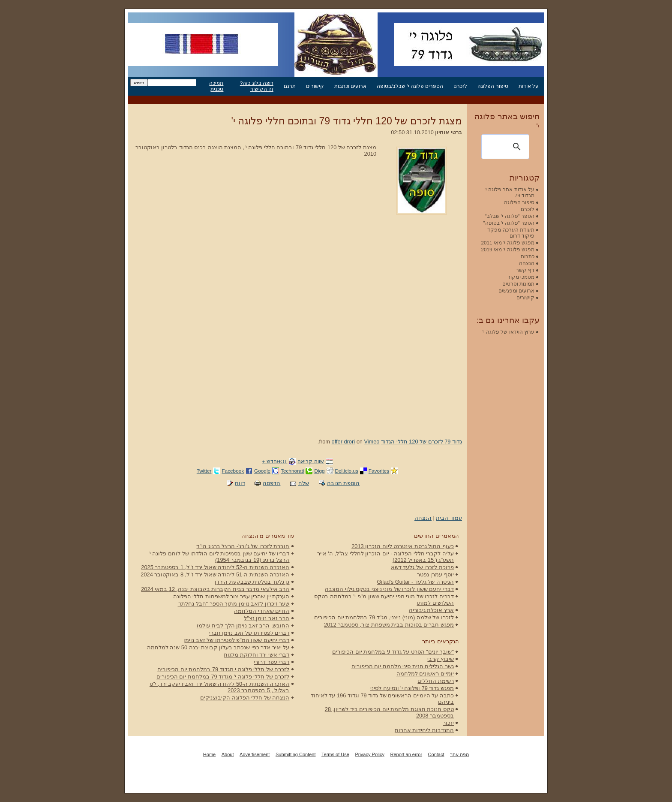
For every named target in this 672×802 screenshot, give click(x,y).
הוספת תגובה (343, 483)
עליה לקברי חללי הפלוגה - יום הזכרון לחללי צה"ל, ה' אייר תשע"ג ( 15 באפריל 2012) (385, 557)
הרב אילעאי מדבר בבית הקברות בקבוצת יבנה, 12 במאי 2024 (215, 589)
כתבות (528, 256)
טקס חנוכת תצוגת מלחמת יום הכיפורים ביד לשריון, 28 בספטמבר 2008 (389, 712)
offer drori (343, 442)
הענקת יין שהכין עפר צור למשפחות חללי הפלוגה (231, 596)
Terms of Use (335, 754)
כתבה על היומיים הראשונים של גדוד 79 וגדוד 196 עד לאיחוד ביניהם (382, 699)
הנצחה (423, 518)
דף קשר (525, 270)
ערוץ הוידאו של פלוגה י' (508, 332)
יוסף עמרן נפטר (435, 574)
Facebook (233, 471)
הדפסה (271, 483)
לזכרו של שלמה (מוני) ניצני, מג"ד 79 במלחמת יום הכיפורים (384, 617)
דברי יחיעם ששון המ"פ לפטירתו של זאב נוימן (236, 640)
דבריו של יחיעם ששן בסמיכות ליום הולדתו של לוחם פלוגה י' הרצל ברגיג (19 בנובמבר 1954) (219, 557)
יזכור (448, 723)
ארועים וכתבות (350, 86)
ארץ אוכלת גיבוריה (431, 610)
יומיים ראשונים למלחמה (425, 674)
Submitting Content (296, 754)
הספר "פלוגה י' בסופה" (509, 223)
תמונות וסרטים (518, 284)
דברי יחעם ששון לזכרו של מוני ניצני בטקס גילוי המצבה (389, 589)
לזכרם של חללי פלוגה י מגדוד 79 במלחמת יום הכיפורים (223, 669)
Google (262, 471)
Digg (319, 471)
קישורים (315, 86)
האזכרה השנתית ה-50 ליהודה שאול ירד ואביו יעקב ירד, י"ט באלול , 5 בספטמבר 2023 (220, 687)
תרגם (290, 86)
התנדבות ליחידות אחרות (424, 730)
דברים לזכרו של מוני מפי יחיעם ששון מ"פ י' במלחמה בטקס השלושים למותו (384, 600)
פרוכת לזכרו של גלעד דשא (422, 567)
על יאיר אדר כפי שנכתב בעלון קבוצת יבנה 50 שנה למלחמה (218, 647)
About (228, 754)
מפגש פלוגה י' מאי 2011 (508, 243)
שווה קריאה (310, 461)
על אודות (529, 86)
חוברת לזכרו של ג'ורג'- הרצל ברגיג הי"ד (243, 546)
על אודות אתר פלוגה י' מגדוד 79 (510, 192)
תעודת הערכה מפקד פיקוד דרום (511, 233)
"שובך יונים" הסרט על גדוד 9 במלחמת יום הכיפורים (393, 652)
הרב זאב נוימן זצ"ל (267, 618)
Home (209, 754)
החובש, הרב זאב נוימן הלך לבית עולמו (243, 626)
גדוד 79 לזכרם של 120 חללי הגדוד (421, 442)
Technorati (292, 471)
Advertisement (255, 754)
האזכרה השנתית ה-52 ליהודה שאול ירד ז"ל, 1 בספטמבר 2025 (215, 567)
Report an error (406, 754)
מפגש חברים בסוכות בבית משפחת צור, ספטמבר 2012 (389, 625)
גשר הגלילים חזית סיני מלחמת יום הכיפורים (403, 666)
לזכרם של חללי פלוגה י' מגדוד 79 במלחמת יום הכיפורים (223, 677)
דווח (240, 483)
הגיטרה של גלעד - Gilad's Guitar (415, 582)
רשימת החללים (436, 681)
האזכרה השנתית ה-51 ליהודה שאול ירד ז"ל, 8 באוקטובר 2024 (215, 574)
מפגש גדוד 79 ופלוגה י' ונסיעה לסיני (412, 688)
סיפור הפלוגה (493, 86)
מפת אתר (459, 754)
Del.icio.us (347, 471)
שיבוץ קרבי (441, 659)
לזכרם (460, 86)
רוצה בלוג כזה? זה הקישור (257, 86)
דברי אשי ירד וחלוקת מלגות (256, 655)
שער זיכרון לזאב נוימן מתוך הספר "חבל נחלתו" (234, 604)
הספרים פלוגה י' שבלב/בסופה (410, 86)
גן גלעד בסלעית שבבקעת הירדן (252, 582)
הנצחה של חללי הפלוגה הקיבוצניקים (245, 698)
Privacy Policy (369, 754)
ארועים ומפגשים (516, 291)
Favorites (379, 471)
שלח (304, 483)
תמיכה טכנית (216, 86)
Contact (436, 754)
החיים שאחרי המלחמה (262, 611)
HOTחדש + (274, 461)
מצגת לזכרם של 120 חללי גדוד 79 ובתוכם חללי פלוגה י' (347, 121)
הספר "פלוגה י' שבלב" (510, 216)
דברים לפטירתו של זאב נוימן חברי (249, 633)
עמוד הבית (449, 518)
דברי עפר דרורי (271, 662)
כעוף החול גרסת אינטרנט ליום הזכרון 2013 (403, 546)
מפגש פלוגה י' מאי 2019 (508, 249)
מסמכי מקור (521, 277)
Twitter (204, 471)
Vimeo (372, 442)
